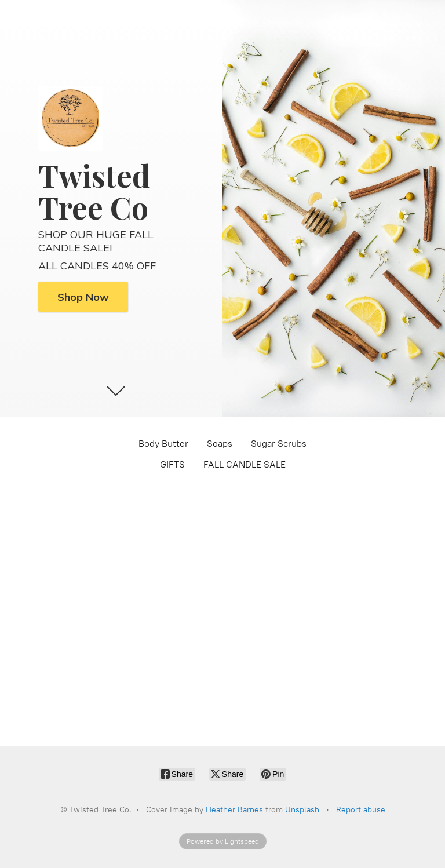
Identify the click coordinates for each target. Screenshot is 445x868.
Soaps (220, 444)
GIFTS (172, 464)
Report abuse (361, 810)
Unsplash (302, 810)
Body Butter (163, 444)
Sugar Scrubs (279, 444)
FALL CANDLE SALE (245, 464)
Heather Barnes (234, 810)
